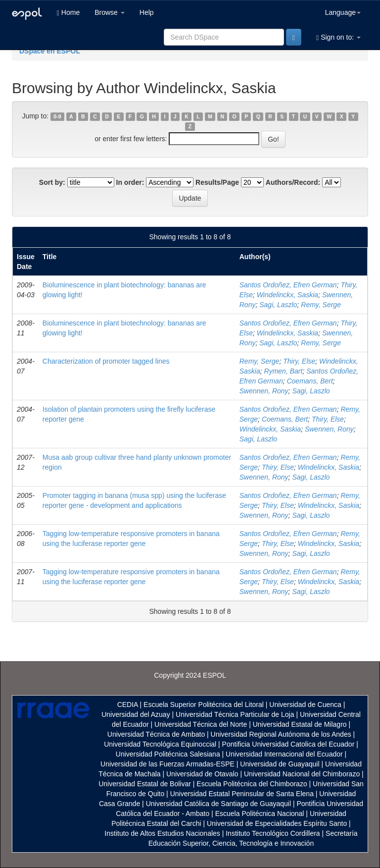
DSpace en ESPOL (50, 51)
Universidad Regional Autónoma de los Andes (281, 734)
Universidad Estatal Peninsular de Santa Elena (242, 794)
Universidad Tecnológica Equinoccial (160, 744)
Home (68, 13)
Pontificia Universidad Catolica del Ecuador (288, 744)
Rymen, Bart (284, 371)
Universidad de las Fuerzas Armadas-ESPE (167, 764)
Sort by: (52, 182)
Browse (110, 12)
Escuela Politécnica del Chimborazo (252, 784)
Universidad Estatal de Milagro (300, 724)
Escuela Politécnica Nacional (260, 814)
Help (147, 12)
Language (343, 12)
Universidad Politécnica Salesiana (168, 754)
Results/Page (217, 182)
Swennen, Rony (264, 391)
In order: (130, 182)
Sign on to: (338, 37)
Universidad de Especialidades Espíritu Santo (277, 823)
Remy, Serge (321, 305)
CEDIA (128, 705)
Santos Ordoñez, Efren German (288, 285)
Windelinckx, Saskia (287, 295)
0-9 (57, 116)
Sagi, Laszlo (278, 305)
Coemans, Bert (309, 381)
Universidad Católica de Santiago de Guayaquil (218, 804)
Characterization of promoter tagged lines (106, 361)
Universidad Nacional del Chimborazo (302, 774)
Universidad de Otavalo (202, 774)
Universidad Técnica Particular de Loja (235, 714)
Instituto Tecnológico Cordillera (273, 833)
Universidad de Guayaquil (280, 764)
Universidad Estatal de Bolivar (145, 784)
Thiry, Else (299, 361)
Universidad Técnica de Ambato (156, 734)
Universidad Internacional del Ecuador (284, 754)
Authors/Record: (293, 182)
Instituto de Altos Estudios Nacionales (162, 833)
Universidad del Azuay (136, 714)
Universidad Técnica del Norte (201, 724)
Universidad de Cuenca (305, 705)
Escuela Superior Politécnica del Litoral (204, 705)
